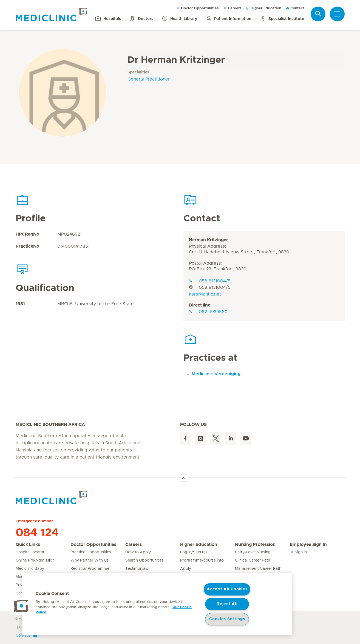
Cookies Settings (227, 619)
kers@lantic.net (205, 294)
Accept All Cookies (227, 589)
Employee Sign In (308, 545)
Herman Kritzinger (209, 240)
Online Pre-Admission (35, 560)
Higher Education (264, 8)
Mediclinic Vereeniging (216, 374)
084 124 (37, 533)
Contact (295, 8)
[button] (21, 606)
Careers (232, 8)
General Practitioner (149, 79)
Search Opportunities (144, 560)
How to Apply (138, 552)
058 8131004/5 (210, 281)
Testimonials (137, 569)
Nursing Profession (255, 545)
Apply (186, 569)
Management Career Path (258, 569)
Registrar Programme (90, 569)
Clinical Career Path (253, 560)
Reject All (227, 604)
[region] (157, 604)
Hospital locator (30, 552)
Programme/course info (202, 560)
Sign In (298, 552)
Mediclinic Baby (30, 569)
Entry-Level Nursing (253, 552)
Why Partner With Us (90, 560)
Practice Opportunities (91, 552)
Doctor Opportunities (198, 8)
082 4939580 (208, 312)
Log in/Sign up (193, 552)
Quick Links (28, 545)
